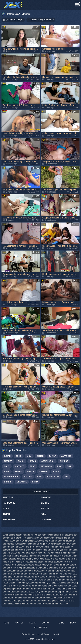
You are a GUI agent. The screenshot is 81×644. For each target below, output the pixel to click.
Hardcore (9, 503)
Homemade (9, 519)
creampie (22, 482)
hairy (35, 482)
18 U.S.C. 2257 (40, 627)
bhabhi (8, 482)
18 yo (19, 456)
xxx (66, 477)
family (52, 456)
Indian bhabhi (11, 477)
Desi (39, 477)
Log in (33, 623)
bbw (59, 466)
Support (47, 623)
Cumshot (46, 519)
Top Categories (40, 491)
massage (20, 466)
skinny (18, 472)
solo (7, 466)
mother (8, 461)
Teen (43, 514)
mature (28, 477)
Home (6, 623)
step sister (53, 477)
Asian (6, 508)
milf (69, 466)
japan (33, 461)
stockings (46, 466)
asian (56, 472)
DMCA (73, 623)
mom (29, 456)
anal (7, 472)
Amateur (8, 497)
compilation (48, 461)
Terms (61, 623)
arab (33, 466)
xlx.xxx (37, 639)
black (21, 461)
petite (31, 472)
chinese (64, 461)
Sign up (19, 623)
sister (40, 456)
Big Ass (45, 508)
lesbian (43, 472)
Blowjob (46, 497)
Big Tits (45, 503)
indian (7, 456)
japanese (66, 456)
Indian (6, 514)
